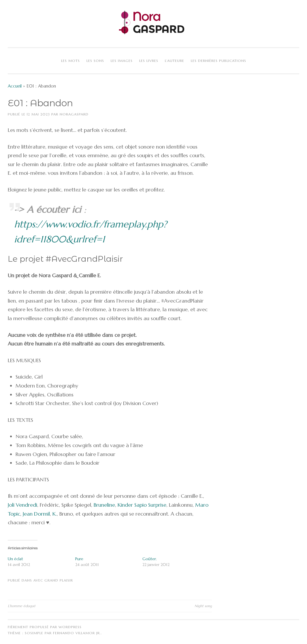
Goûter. (150, 559)
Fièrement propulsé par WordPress (45, 627)
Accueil (15, 86)
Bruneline (104, 505)
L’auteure (175, 61)
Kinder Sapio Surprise (142, 505)
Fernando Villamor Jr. (77, 633)
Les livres (149, 61)
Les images (122, 61)
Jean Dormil (36, 514)
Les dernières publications (219, 61)
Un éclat (15, 559)
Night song (203, 606)
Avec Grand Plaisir (53, 580)
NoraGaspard (74, 114)
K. (55, 514)
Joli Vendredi (22, 505)
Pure (79, 559)
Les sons (95, 61)
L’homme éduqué (22, 606)
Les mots (70, 61)
